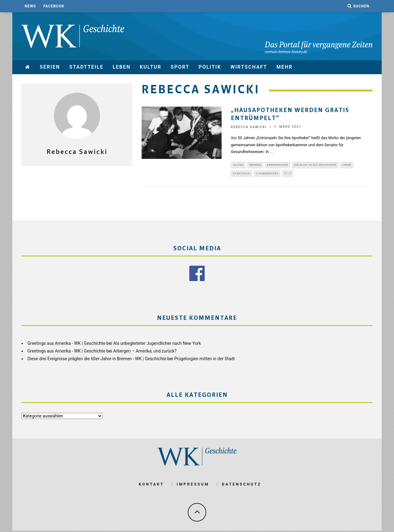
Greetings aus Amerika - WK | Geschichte (66, 344)
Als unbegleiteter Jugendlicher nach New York (157, 344)
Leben (122, 67)
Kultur (151, 67)
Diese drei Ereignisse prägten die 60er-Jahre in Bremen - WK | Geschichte (97, 360)
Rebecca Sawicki (249, 127)
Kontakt (151, 485)
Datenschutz (242, 485)
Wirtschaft (249, 67)
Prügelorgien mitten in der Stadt (205, 360)
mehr (285, 67)
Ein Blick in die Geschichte (315, 165)
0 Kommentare (267, 174)
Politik (210, 67)
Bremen (255, 165)
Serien (50, 67)
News (30, 6)
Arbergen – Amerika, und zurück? (145, 352)
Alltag (238, 165)
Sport (180, 67)
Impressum (193, 485)
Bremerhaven (277, 165)
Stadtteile (86, 67)
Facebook (54, 6)
